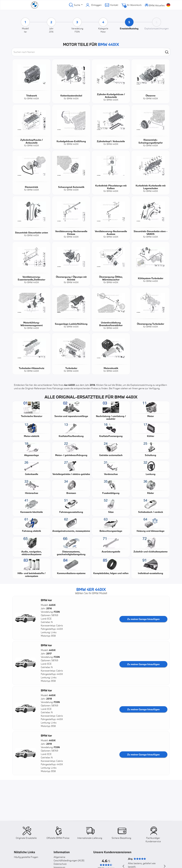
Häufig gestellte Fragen (26, 857)
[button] (25, 618)
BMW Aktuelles (155, 5)
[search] (167, 52)
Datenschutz (60, 864)
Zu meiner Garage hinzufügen (143, 619)
